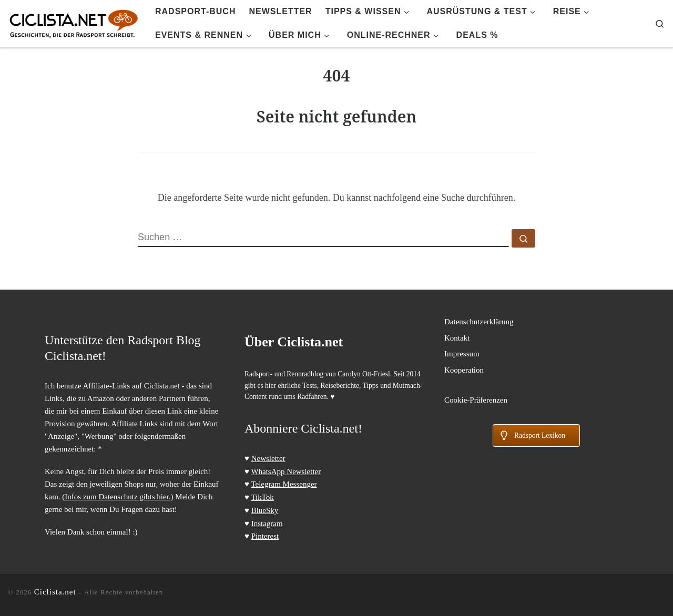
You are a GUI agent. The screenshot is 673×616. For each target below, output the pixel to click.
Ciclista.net (55, 592)
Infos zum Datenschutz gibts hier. (118, 497)
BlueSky (265, 510)
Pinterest (265, 536)
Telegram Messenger (284, 484)
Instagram (267, 523)
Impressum (462, 354)
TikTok (262, 497)
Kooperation (464, 370)
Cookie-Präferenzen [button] (476, 400)
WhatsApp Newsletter (286, 471)
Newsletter (268, 458)
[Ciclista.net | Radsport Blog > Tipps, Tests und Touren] (74, 22)
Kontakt (457, 338)
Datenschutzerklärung (479, 322)
